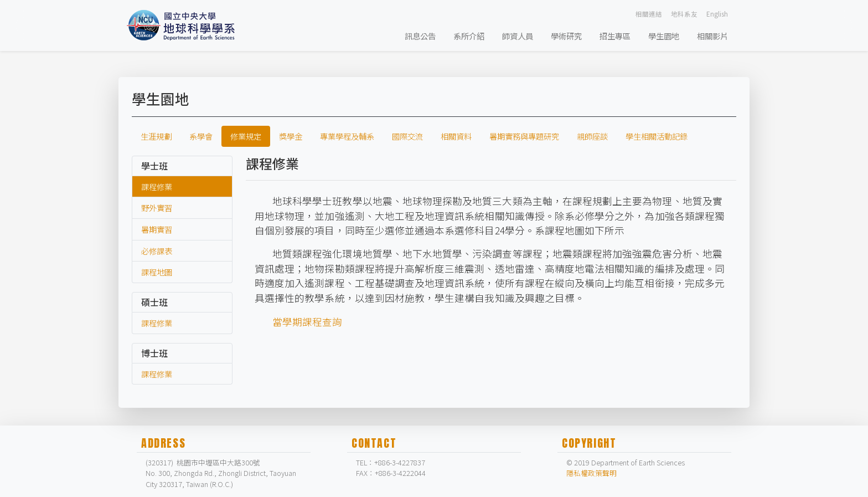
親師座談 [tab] (592, 136)
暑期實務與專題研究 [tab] (524, 136)
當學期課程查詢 (307, 322)
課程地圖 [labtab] (157, 272)
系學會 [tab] (201, 136)
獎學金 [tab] (291, 136)
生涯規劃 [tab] (156, 136)
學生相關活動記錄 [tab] (657, 136)
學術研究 (566, 36)
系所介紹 (469, 36)
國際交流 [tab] (407, 136)
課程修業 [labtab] (157, 186)
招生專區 (615, 36)
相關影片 (712, 36)
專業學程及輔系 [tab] (347, 136)
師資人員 (518, 36)
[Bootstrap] (184, 25)
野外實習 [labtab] (157, 207)
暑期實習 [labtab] (157, 229)
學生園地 (664, 36)
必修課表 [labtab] (157, 251)
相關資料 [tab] (456, 136)
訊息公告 (420, 36)
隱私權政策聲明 (591, 473)
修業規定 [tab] (246, 136)
